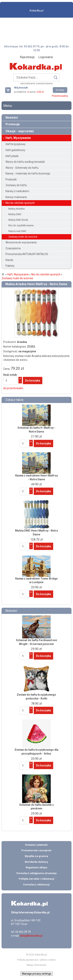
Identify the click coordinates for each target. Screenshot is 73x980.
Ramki (9, 260)
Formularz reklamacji (36, 885)
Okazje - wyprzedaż (20, 131)
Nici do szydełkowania (21, 225)
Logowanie (46, 57)
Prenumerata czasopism (36, 850)
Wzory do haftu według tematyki (25, 162)
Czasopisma (13, 248)
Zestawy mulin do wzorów (23, 237)
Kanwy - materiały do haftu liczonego (28, 173)
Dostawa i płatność (36, 845)
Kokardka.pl (36, 11)
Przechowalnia (60, 96)
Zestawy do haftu (16, 185)
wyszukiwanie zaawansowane (36, 83)
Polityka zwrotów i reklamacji (36, 879)
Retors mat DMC (17, 231)
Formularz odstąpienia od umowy (36, 873)
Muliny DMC (15, 214)
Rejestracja (27, 57)
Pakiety (10, 266)
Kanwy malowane (16, 197)
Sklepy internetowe (36, 965)
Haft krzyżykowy (16, 144)
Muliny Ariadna (16, 209)
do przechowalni (13, 388)
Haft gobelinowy (15, 150)
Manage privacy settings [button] (37, 974)
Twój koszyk (10, 90)
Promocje (13, 124)
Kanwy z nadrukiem (17, 191)
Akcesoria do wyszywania (21, 242)
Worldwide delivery (36, 862)
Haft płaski (12, 156)
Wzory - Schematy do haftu (22, 168)
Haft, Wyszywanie (18, 138)
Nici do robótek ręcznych (20, 203)
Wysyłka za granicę (36, 856)
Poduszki (11, 179)
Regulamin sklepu (36, 867)
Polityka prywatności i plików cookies (36, 960)
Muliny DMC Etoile (18, 220)
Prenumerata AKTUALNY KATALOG (27, 254)
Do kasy (60, 90)
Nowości (12, 118)
